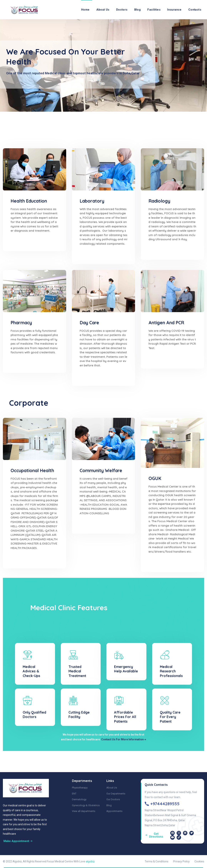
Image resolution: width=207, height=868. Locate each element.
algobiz (90, 861)
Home (85, 10)
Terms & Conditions (157, 861)
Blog (138, 10)
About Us (103, 10)
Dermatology (79, 799)
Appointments (114, 811)
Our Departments (116, 794)
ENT (74, 794)
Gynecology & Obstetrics (86, 805)
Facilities (154, 10)
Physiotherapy (80, 788)
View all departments (84, 811)
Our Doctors (113, 799)
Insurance (174, 10)
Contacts (195, 10)
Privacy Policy (181, 861)
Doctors (122, 10)
